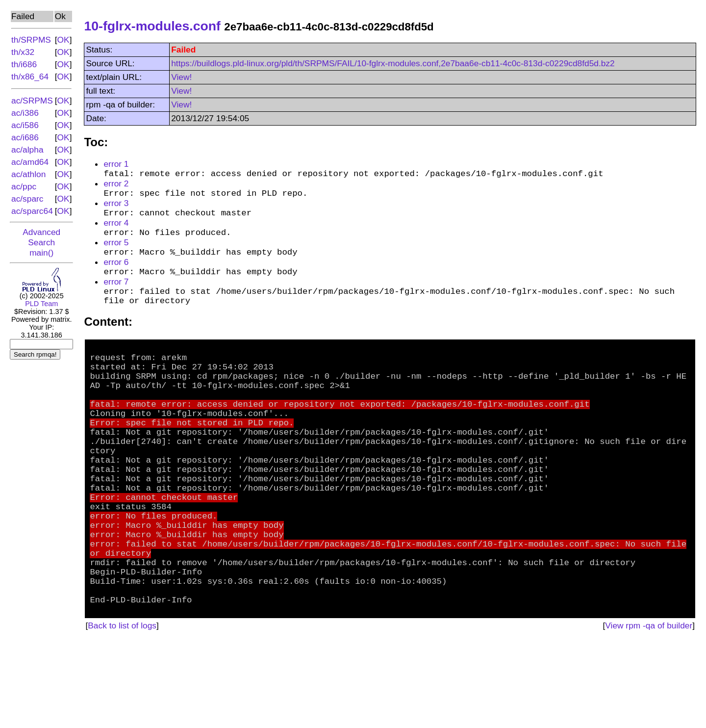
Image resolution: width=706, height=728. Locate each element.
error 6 (116, 274)
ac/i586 (25, 125)
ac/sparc (27, 199)
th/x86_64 (30, 77)
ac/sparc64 (32, 211)
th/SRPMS (31, 40)
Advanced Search (41, 237)
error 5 (116, 252)
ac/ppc (24, 186)
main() (41, 253)
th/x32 (23, 52)
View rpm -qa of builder (649, 711)
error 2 (116, 186)
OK (63, 40)
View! (181, 77)
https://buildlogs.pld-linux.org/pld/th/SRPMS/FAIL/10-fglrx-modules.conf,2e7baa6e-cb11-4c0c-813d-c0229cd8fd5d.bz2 (393, 63)
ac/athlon (28, 174)
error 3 (116, 208)
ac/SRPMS (32, 101)
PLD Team (41, 304)
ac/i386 (25, 113)
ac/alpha (27, 150)
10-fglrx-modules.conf (152, 26)
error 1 (116, 164)
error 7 (116, 296)
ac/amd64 (30, 162)
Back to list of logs (122, 711)
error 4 (116, 230)
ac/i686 (25, 137)
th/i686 (24, 64)
